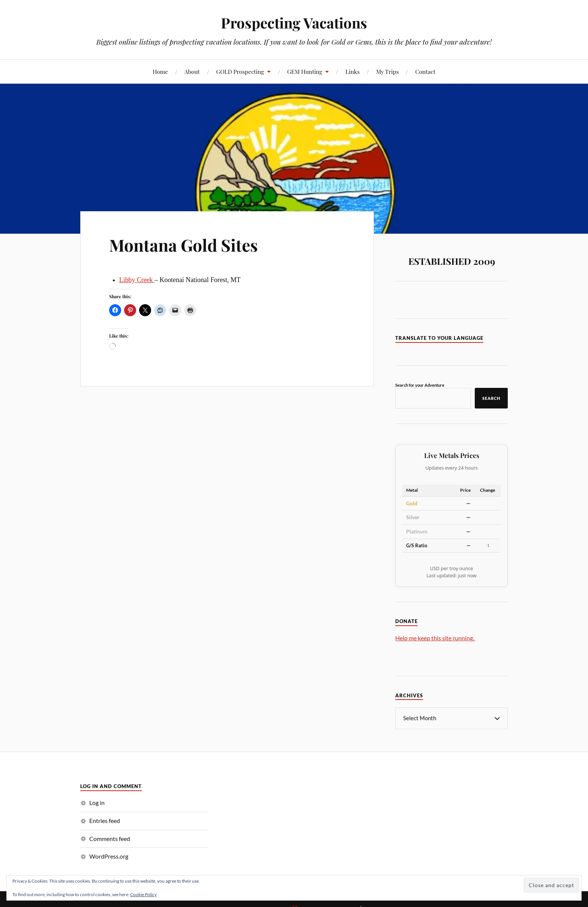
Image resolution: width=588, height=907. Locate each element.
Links (352, 71)
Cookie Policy (143, 894)
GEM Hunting (305, 71)
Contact (425, 71)
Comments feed (110, 839)
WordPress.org (109, 856)
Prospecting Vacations (294, 23)
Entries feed (105, 821)
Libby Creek (137, 280)
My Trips (387, 71)
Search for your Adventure (420, 385)
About (192, 71)
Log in (97, 803)
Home (160, 71)
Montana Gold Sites (183, 245)
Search (491, 398)
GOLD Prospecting (240, 71)
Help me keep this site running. (435, 638)
